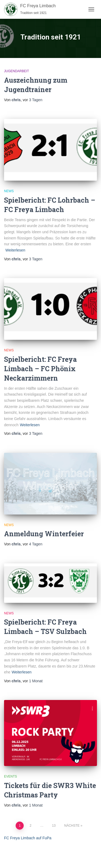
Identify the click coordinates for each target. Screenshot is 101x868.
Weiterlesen (15, 250)
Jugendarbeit (17, 71)
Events (11, 776)
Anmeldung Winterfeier (44, 534)
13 (54, 826)
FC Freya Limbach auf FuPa (28, 838)
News (9, 191)
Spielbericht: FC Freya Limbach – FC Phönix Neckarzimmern (40, 369)
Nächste (72, 826)
